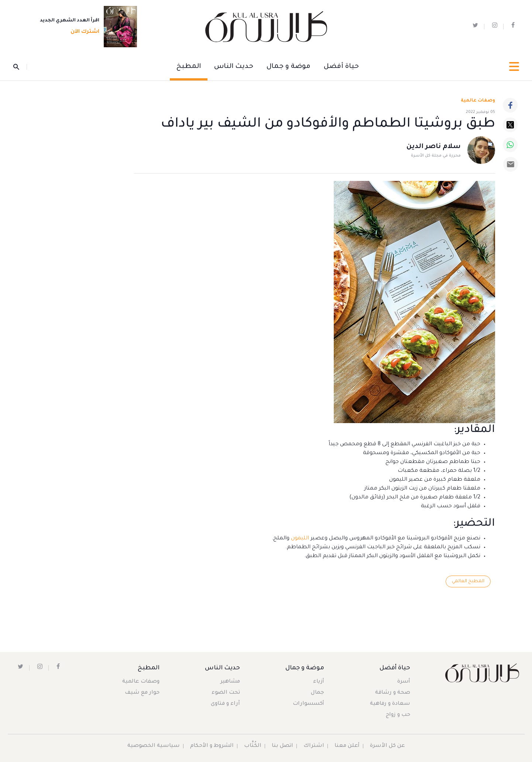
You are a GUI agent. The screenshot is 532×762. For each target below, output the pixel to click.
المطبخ (189, 67)
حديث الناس (234, 67)
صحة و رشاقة (393, 693)
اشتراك (314, 746)
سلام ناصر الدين (434, 147)
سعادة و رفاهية (390, 704)
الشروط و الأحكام (212, 746)
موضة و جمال (289, 67)
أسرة (404, 682)
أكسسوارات (308, 704)
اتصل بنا (282, 746)
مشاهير (230, 682)
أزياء (319, 682)
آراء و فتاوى (225, 704)
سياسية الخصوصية (154, 746)
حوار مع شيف (142, 693)
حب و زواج (398, 715)
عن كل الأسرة (387, 746)
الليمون (299, 539)
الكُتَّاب (253, 746)
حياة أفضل (341, 67)
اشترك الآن (83, 32)
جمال (318, 693)
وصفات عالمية (478, 101)
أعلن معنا (347, 746)
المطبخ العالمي (468, 581)
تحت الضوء (226, 693)
